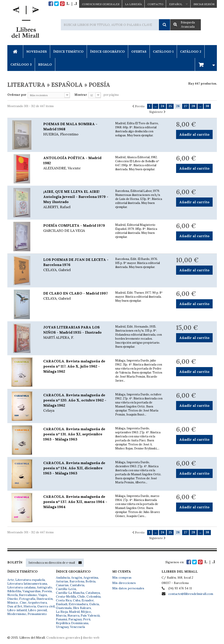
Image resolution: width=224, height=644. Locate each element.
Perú (87, 619)
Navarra (73, 615)
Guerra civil (46, 606)
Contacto (155, 4)
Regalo (45, 64)
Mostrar (81, 95)
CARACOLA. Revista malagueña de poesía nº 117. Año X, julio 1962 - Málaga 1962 (74, 366)
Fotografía (27, 599)
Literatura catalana (21, 587)
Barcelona (77, 581)
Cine (23, 602)
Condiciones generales (63, 638)
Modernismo (17, 614)
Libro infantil (17, 610)
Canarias (62, 585)
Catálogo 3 (21, 64)
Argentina (91, 578)
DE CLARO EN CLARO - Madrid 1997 (76, 296)
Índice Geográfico (107, 52)
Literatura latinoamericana (27, 584)
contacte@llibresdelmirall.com (191, 594)
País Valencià (90, 615)
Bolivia (90, 581)
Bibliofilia (14, 591)
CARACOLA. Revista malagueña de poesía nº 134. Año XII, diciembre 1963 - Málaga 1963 (74, 468)
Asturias (62, 581)
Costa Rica (64, 600)
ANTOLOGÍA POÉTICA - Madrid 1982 (76, 163)
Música (13, 602)
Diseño (13, 599)
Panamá (62, 619)
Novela (12, 595)
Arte (11, 580)
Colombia (94, 596)
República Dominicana (72, 623)
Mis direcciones (124, 583)
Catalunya (93, 593)
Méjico (86, 612)
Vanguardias (32, 591)
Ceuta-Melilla (66, 596)
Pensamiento (37, 614)
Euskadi (62, 604)
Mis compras (122, 578)
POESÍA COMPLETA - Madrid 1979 (76, 228)
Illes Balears (82, 608)
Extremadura (78, 604)
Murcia (61, 615)
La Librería (134, 4)
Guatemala (64, 608)
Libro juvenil (37, 610)
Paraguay (75, 619)
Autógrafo (44, 587)
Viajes (43, 595)
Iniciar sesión (204, 4)
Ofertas (139, 52)
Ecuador (88, 600)
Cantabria (77, 585)
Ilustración (45, 599)
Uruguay (62, 627)
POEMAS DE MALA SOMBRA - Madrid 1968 (76, 129)
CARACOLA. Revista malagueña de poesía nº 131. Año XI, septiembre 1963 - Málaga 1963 (74, 434)
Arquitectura (37, 602)
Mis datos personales (128, 588)
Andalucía (63, 578)
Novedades (37, 52)
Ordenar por (17, 95)
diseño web (91, 638)
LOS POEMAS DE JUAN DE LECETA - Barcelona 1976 (76, 265)
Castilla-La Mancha (70, 593)
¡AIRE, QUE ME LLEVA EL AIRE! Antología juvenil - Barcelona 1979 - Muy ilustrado (76, 199)
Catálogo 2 (191, 52)
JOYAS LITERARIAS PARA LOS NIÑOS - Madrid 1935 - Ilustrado (76, 332)
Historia (30, 606)
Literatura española (30, 580)
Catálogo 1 (163, 52)
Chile (81, 596)
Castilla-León (66, 589)
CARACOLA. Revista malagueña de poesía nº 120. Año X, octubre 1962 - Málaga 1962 (76, 403)
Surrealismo (28, 595)
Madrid (74, 612)
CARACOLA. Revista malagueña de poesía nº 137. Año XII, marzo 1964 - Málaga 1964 (75, 502)
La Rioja (62, 612)
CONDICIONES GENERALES (101, 4)
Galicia (94, 604)
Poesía (47, 591)
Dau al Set (15, 606)
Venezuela (77, 627)
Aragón (77, 578)
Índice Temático (68, 52)
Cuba (77, 600)
